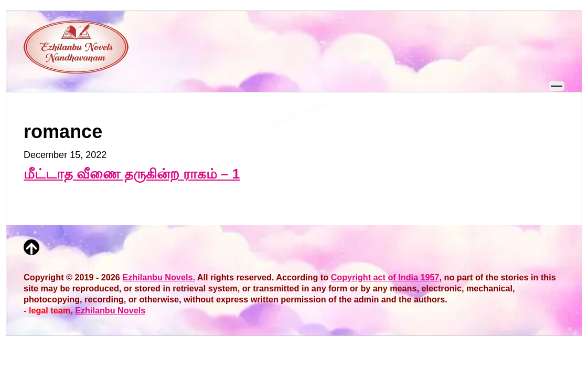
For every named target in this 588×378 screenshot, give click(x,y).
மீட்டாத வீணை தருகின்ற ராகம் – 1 (132, 174)
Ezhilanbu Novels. (159, 277)
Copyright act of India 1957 (385, 277)
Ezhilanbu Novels (110, 310)
